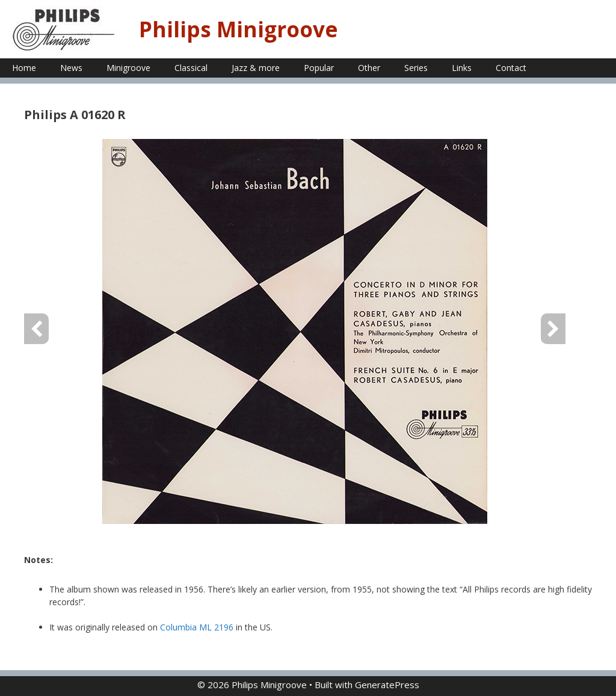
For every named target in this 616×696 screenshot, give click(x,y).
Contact (511, 68)
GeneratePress (387, 685)
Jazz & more (256, 68)
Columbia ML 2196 (197, 627)
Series (416, 68)
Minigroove (128, 68)
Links (462, 68)
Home (24, 68)
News (71, 68)
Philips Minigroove (239, 29)
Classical (191, 68)
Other (369, 68)
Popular (319, 68)
